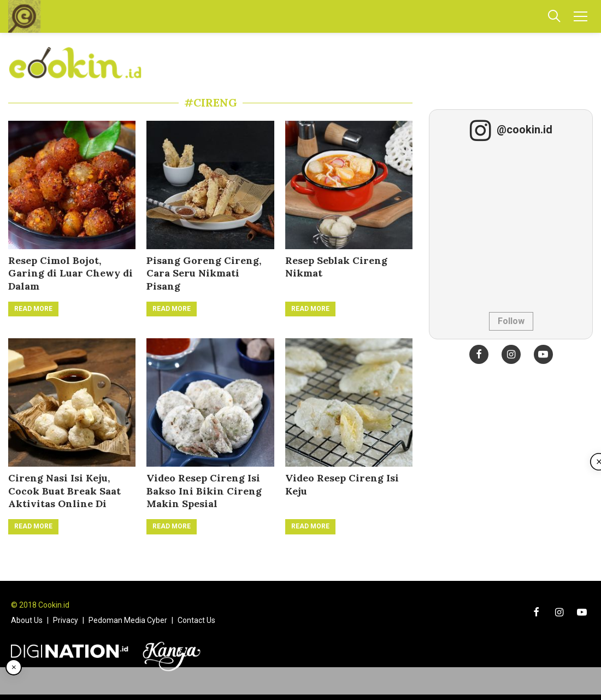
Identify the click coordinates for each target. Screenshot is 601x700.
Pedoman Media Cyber (128, 620)
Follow (511, 321)
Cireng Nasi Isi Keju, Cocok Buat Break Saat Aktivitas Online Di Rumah (64, 497)
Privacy (66, 620)
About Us (27, 620)
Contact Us (196, 620)
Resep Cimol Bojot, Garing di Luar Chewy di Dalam (70, 273)
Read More (33, 309)
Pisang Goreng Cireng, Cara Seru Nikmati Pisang (204, 273)
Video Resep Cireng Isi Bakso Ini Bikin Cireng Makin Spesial (204, 491)
